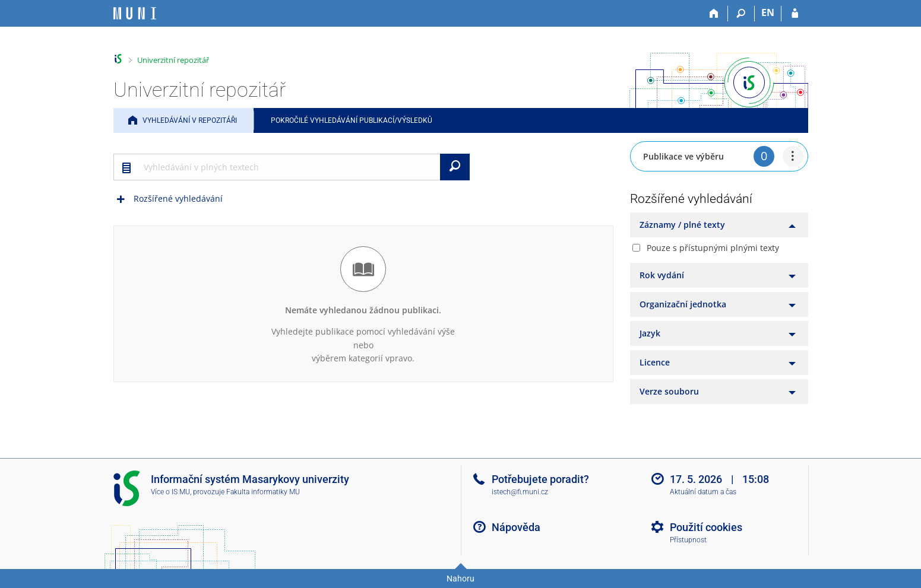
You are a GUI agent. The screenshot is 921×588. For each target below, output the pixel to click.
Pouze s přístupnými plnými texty (713, 248)
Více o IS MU (170, 492)
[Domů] (715, 14)
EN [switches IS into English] (768, 12)
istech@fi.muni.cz (520, 492)
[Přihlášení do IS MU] (795, 14)
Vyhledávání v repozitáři (190, 120)
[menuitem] (793, 156)
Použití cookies (706, 527)
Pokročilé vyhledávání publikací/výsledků (352, 120)
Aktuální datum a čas (703, 492)
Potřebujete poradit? (540, 479)
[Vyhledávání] (741, 14)
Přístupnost (688, 540)
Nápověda (516, 527)
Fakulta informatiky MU (263, 492)
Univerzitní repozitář (173, 60)
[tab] (719, 225)
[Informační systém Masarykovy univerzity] (135, 13)
